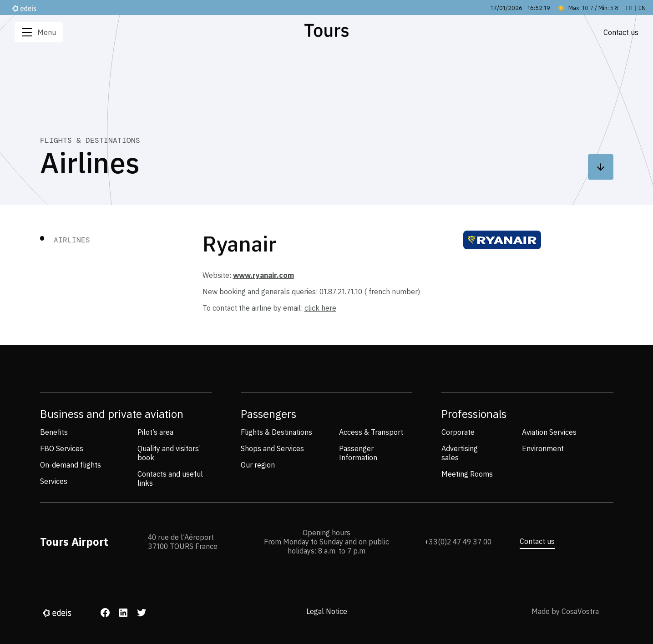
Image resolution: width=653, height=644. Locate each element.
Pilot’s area (155, 432)
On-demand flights (71, 465)
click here (320, 308)
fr (629, 8)
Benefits (54, 432)
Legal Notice (327, 611)
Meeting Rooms (467, 474)
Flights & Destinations (276, 432)
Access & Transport (371, 432)
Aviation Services (549, 432)
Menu (39, 32)
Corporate (458, 432)
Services (54, 481)
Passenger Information (358, 453)
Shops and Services (272, 448)
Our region (258, 465)
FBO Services (62, 448)
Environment (543, 448)
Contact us (537, 541)
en (642, 8)
